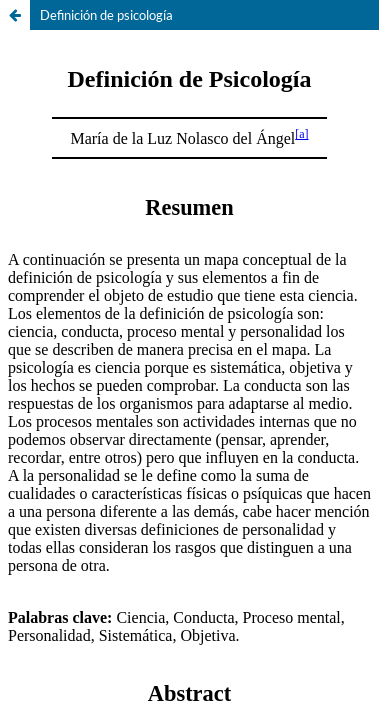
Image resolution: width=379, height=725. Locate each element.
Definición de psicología (106, 15)
